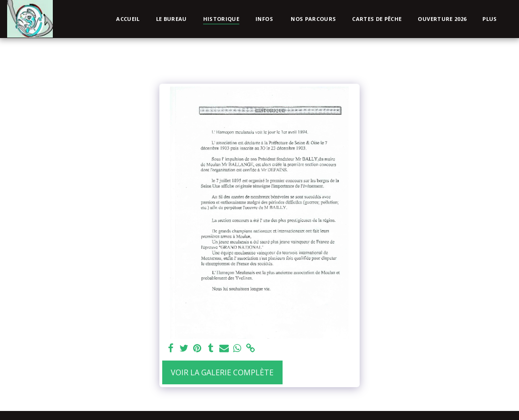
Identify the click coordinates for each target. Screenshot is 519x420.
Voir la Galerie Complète (222, 372)
